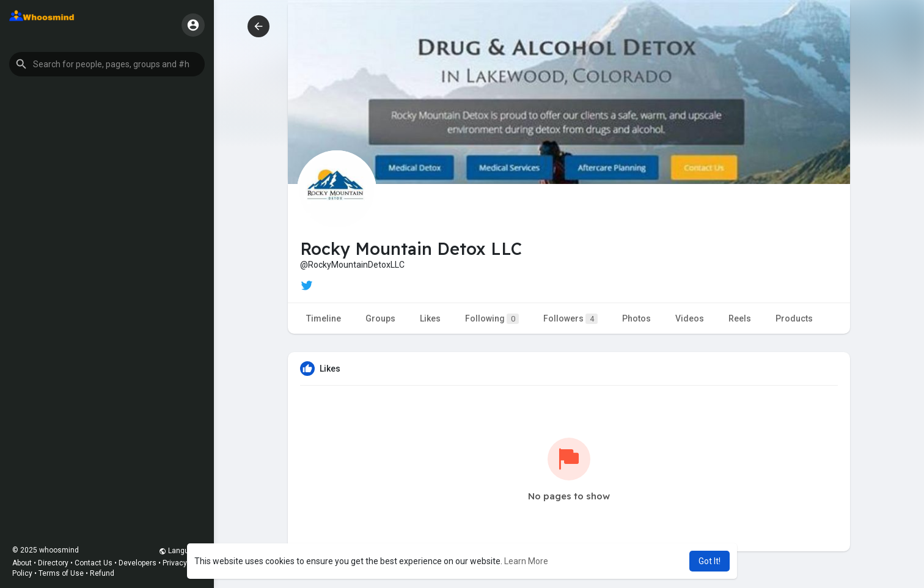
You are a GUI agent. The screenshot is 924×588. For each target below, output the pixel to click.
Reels (740, 318)
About (22, 563)
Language (180, 551)
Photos (636, 318)
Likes (430, 318)
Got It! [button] (710, 561)
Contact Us (94, 563)
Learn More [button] (526, 561)
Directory (53, 563)
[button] (107, 64)
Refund (102, 573)
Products (794, 318)
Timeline (324, 318)
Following (492, 319)
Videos (690, 318)
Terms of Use (61, 573)
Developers (137, 563)
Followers (570, 319)
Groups (380, 318)
